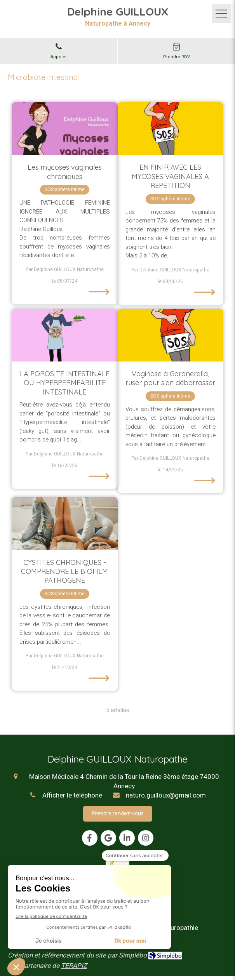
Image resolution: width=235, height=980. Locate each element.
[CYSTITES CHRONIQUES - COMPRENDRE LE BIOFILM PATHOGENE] (65, 523)
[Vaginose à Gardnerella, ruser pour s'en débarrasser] (171, 335)
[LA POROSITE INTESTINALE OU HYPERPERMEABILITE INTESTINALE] (65, 335)
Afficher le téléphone (72, 796)
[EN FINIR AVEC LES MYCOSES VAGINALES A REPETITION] (171, 129)
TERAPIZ (74, 966)
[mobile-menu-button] (221, 14)
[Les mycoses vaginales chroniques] (65, 129)
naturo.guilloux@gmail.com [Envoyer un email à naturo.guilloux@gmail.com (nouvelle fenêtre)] (166, 795)
